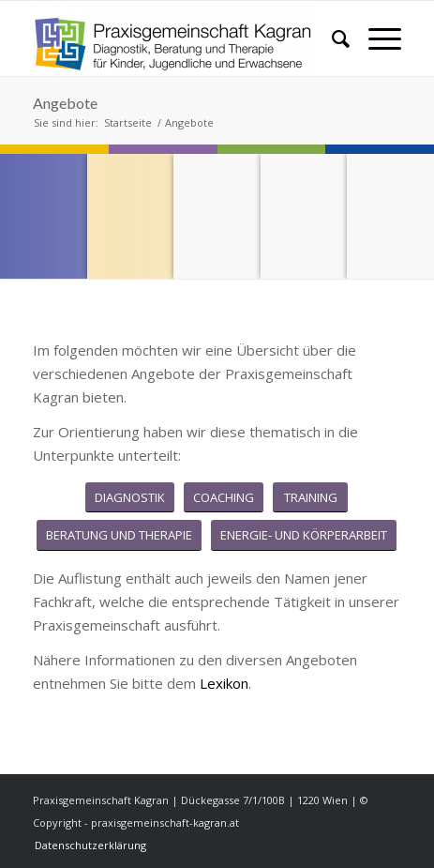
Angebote (65, 103)
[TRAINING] (310, 498)
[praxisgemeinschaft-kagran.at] (180, 38)
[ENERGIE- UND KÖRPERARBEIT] (304, 535)
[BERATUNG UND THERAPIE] (119, 535)
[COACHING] (224, 498)
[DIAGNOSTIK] (130, 498)
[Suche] (331, 38)
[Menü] (375, 38)
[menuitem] (331, 38)
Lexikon (224, 683)
